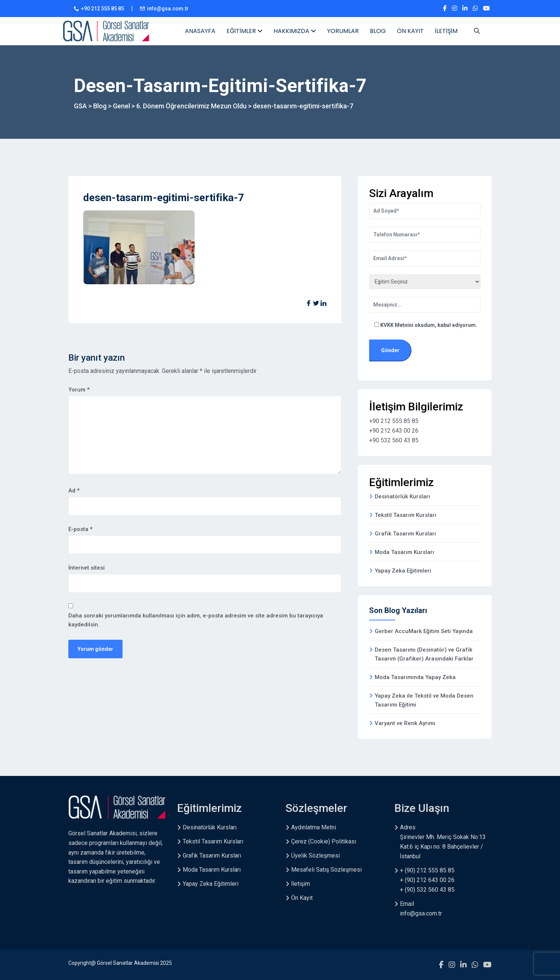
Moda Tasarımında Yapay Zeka (415, 677)
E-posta (80, 529)
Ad (74, 491)
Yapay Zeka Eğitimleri (403, 571)
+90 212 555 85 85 (102, 9)
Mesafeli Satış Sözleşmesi (326, 870)
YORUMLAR (343, 31)
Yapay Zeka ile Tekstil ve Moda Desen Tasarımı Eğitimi (424, 700)
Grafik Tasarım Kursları (405, 534)
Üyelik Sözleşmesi (315, 856)
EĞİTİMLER (245, 31)
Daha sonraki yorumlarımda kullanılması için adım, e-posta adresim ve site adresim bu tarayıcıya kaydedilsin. (196, 620)
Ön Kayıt (302, 898)
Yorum (79, 390)
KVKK (388, 325)
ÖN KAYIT (410, 31)
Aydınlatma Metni (314, 827)
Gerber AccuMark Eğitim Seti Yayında (424, 631)
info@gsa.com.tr (168, 9)
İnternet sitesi (87, 568)
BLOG (378, 31)
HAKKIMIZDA (295, 31)
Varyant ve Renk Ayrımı (405, 723)
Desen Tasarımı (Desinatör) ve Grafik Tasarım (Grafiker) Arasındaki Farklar (424, 654)
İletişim (301, 884)
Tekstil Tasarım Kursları (406, 515)
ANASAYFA (200, 31)
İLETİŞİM (446, 31)
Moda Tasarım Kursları (404, 552)
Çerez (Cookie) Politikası (324, 841)
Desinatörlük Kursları (402, 496)
